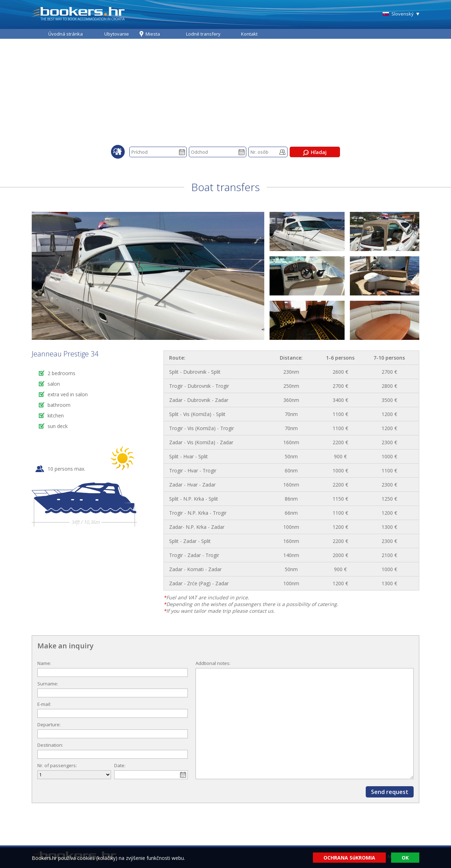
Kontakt (249, 34)
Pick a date (182, 152)
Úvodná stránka (66, 34)
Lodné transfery (203, 34)
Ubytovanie (117, 34)
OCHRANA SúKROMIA (349, 858)
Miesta (153, 34)
